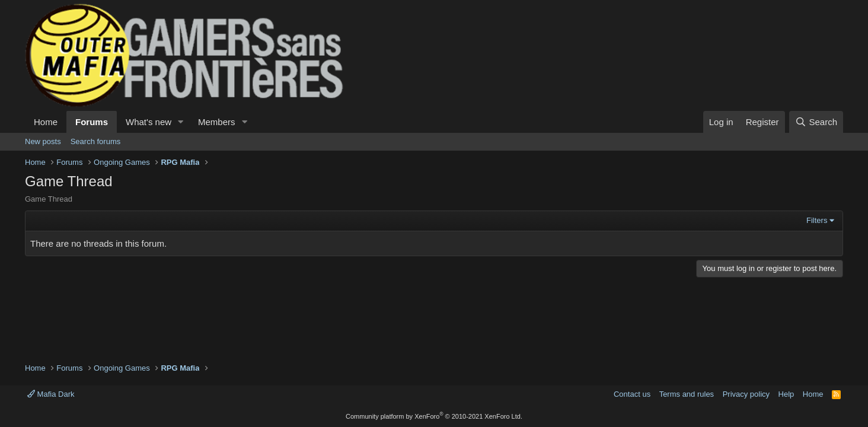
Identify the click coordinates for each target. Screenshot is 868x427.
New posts (43, 141)
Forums (92, 122)
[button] (181, 122)
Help (786, 394)
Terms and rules (687, 394)
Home (46, 122)
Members (217, 122)
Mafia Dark (51, 394)
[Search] (816, 122)
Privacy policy (746, 394)
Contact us (632, 394)
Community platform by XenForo (434, 416)
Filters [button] (817, 220)
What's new (149, 122)
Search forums (96, 141)
